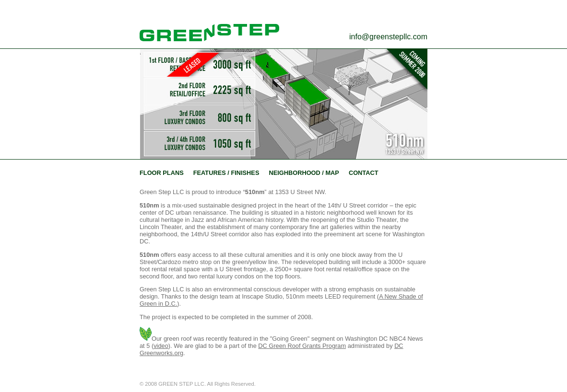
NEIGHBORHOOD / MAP (304, 173)
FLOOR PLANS (162, 173)
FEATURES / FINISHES (226, 173)
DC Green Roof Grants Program (302, 346)
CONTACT (364, 173)
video (161, 346)
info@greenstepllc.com (388, 37)
